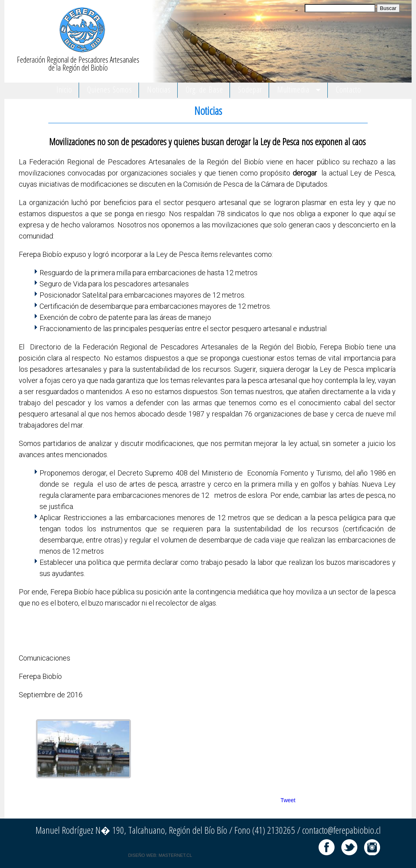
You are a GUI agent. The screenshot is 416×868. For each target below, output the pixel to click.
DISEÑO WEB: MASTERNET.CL (160, 855)
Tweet (288, 800)
